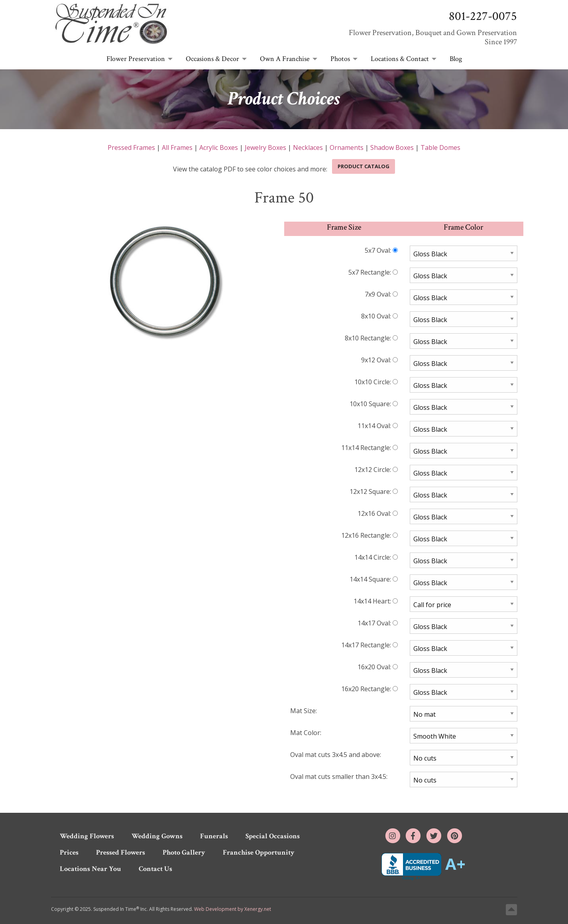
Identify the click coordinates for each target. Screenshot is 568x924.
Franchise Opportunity (259, 852)
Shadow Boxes (392, 147)
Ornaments (347, 147)
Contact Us (155, 869)
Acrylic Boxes (219, 147)
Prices (69, 852)
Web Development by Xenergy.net (233, 909)
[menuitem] (137, 59)
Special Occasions (273, 836)
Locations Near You (90, 869)
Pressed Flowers (121, 852)
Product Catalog (364, 166)
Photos (340, 59)
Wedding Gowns (157, 836)
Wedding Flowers (87, 836)
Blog (456, 59)
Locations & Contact (400, 59)
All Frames (177, 147)
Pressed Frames (131, 147)
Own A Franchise (285, 59)
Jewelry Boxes (265, 147)
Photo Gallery (184, 852)
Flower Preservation (136, 59)
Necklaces (308, 147)
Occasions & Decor (212, 59)
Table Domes (440, 147)
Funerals (214, 836)
